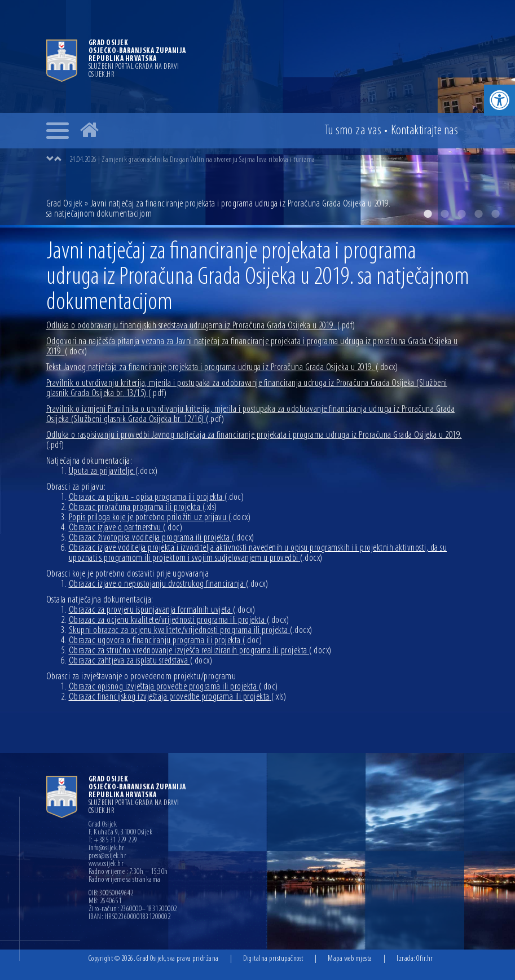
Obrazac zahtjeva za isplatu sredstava (141, 661)
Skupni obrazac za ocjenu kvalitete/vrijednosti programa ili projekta (191, 630)
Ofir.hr (425, 959)
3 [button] (461, 214)
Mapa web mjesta (350, 959)
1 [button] (428, 214)
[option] (269, 160)
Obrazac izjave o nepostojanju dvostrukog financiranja (169, 584)
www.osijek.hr (106, 864)
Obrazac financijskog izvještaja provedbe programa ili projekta (178, 697)
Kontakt (425, 131)
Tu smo (353, 131)
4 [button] (478, 214)
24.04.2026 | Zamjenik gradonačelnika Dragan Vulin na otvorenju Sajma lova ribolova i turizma (192, 160)
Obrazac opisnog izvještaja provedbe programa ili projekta (173, 687)
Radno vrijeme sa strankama (125, 880)
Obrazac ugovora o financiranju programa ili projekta (166, 641)
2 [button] (444, 214)
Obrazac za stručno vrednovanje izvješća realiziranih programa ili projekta (200, 651)
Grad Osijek (65, 204)
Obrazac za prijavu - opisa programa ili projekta (157, 497)
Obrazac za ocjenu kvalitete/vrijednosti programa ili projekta (179, 620)
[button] (499, 100)
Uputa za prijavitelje (113, 471)
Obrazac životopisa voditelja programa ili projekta (162, 538)
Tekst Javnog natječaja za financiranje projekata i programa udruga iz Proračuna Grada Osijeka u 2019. (222, 368)
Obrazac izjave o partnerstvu (126, 528)
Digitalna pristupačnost (273, 959)
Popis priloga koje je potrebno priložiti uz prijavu (160, 518)
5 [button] (495, 214)
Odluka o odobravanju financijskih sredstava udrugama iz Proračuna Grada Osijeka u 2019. (201, 326)
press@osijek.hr (108, 856)
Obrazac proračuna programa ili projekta (143, 507)
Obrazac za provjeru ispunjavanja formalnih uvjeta (162, 610)
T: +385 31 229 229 (113, 841)
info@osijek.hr (107, 849)
